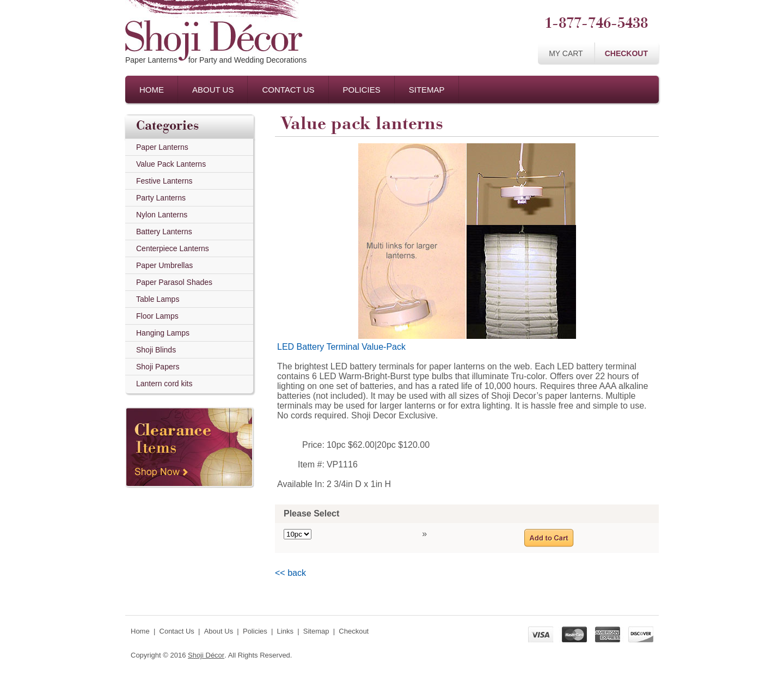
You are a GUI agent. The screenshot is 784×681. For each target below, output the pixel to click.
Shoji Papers (158, 367)
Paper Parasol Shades (174, 282)
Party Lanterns (161, 198)
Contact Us (288, 90)
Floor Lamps (157, 316)
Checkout (626, 53)
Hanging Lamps (163, 333)
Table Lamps (158, 299)
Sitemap (427, 90)
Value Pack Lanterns (171, 164)
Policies (362, 90)
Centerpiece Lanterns (173, 248)
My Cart (566, 53)
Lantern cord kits (164, 384)
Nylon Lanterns (162, 215)
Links (285, 631)
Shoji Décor (206, 655)
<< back (290, 573)
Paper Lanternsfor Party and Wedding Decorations (216, 60)
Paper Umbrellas (164, 265)
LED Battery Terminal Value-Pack (341, 347)
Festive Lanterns (164, 181)
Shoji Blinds (156, 350)
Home (152, 90)
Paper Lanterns (162, 147)
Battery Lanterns (164, 232)
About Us (213, 90)
